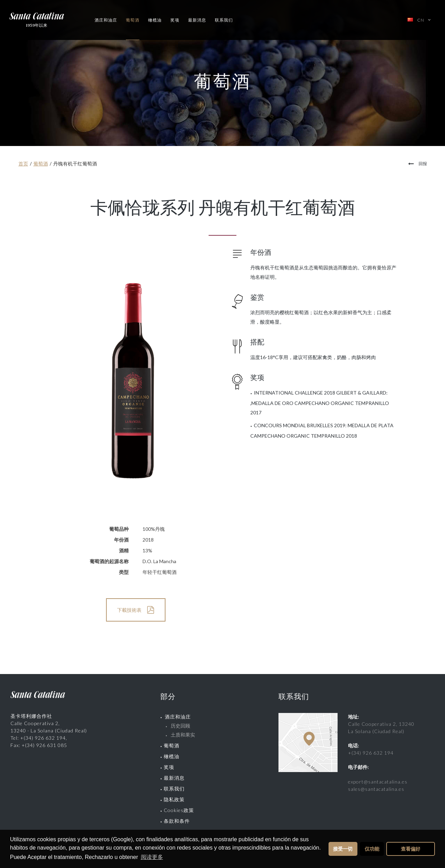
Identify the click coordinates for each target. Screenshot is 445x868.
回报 (423, 164)
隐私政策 (174, 799)
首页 (23, 164)
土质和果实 (183, 735)
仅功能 (372, 849)
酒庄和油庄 (106, 20)
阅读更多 (152, 857)
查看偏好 (411, 849)
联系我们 (224, 20)
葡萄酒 (133, 20)
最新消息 (197, 20)
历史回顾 (180, 726)
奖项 (175, 20)
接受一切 (343, 849)
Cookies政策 (179, 810)
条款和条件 (177, 821)
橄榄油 (155, 20)
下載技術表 (129, 610)
